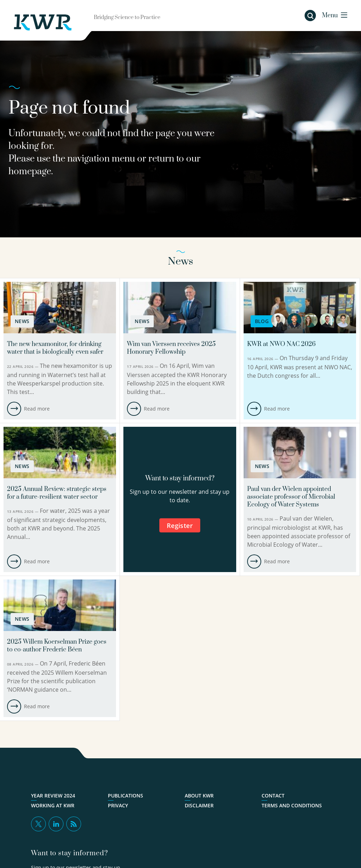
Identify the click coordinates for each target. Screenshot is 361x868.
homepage (30, 172)
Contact (273, 796)
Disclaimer (199, 806)
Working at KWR (53, 806)
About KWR (199, 796)
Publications (126, 796)
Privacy (118, 806)
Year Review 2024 (53, 796)
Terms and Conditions (292, 806)
